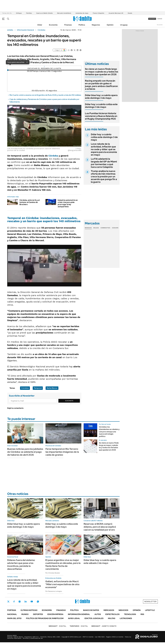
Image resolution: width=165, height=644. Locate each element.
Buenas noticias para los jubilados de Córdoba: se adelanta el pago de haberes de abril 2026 (25, 452)
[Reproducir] (44, 67)
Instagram (20, 602)
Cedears (115, 228)
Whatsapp (38, 602)
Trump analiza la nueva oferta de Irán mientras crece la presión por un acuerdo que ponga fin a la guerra (104, 177)
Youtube (32, 601)
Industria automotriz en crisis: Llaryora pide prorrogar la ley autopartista (68, 203)
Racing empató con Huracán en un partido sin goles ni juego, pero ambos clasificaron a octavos (101, 85)
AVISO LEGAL (74, 618)
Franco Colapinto (98, 13)
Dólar (40, 25)
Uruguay (124, 25)
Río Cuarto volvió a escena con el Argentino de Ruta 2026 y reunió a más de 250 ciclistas (45, 95)
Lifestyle (150, 610)
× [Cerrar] (27, 62)
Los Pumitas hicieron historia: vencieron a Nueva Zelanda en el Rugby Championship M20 (101, 116)
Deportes (38, 614)
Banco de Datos (91, 610)
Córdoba (41, 30)
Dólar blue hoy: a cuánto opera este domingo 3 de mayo (101, 97)
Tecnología (130, 614)
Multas (112, 618)
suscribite (152, 19)
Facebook (14, 602)
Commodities (105, 228)
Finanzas (68, 25)
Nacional (12, 614)
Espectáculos (112, 614)
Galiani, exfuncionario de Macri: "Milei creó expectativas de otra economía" (62, 584)
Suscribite (69, 401)
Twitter (8, 602)
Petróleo (29, 13)
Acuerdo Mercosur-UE (116, 13)
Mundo (25, 614)
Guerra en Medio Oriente (44, 13)
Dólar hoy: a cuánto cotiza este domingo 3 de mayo (101, 106)
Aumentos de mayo (82, 13)
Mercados (109, 610)
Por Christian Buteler (53, 573)
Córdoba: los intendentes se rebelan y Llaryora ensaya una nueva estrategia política (109, 432)
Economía (53, 25)
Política (82, 25)
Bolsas (96, 228)
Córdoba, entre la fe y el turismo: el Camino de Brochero (30, 202)
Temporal (38, 388)
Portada (12, 610)
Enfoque (19, 13)
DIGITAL (57, 626)
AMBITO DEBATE (104, 626)
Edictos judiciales (94, 618)
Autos (98, 614)
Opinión (110, 25)
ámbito (10, 30)
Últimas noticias (29, 610)
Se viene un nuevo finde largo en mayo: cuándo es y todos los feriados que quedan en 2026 (102, 72)
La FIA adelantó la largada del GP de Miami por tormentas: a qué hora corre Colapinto (104, 163)
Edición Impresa (55, 614)
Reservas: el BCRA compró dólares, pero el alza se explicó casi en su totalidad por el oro (100, 527)
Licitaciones (126, 618)
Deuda (130, 13)
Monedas (88, 228)
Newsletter (160, 25)
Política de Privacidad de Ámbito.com (45, 618)
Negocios (96, 25)
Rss (142, 614)
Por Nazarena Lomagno (54, 591)
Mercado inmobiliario (64, 13)
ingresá (160, 19)
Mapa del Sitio (14, 618)
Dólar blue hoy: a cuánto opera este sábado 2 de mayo (100, 562)
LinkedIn (26, 602)
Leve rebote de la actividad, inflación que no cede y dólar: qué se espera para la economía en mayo (104, 149)
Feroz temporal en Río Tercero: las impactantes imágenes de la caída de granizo (62, 452)
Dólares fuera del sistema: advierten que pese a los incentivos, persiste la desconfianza (21, 565)
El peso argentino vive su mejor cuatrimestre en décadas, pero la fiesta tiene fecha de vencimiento (63, 565)
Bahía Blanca (52, 388)
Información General (25, 30)
